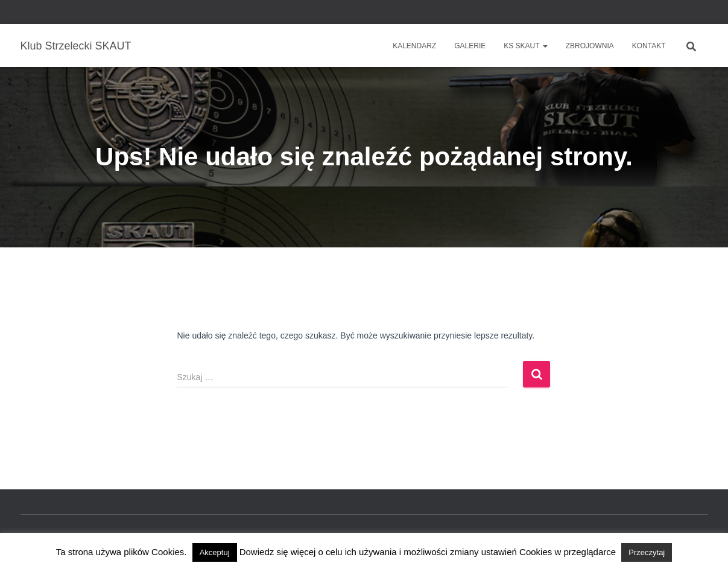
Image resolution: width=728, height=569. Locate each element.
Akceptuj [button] (215, 552)
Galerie (470, 46)
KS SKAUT (525, 46)
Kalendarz (414, 46)
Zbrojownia (590, 46)
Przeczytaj (647, 552)
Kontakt (649, 46)
